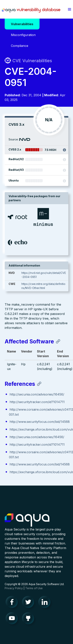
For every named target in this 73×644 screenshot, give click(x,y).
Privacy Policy (14, 588)
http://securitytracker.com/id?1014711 (37, 402)
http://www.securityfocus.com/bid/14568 (40, 422)
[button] (69, 9)
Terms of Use (34, 588)
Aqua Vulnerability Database (31, 10)
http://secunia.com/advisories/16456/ (37, 394)
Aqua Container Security (27, 520)
